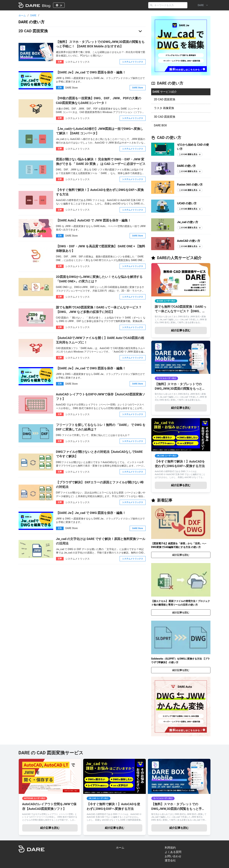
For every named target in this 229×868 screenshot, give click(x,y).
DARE (33, 15)
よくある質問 (173, 852)
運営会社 (170, 860)
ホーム (22, 15)
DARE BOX (160, 125)
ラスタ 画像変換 (164, 108)
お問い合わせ (173, 856)
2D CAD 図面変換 (165, 99)
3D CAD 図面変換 (165, 117)
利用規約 (170, 848)
